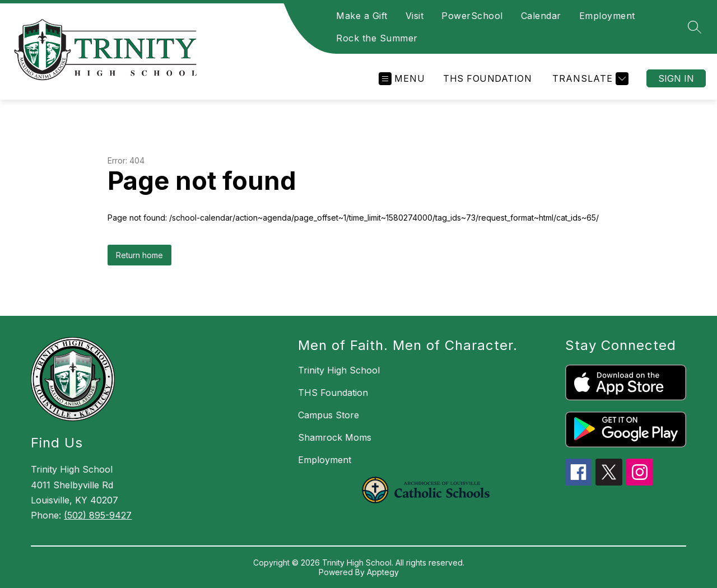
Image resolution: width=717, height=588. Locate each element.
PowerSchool (472, 16)
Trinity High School (339, 370)
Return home (139, 255)
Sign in (676, 78)
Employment (607, 16)
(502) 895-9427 (98, 515)
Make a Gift (362, 16)
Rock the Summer (377, 38)
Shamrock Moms (335, 437)
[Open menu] (402, 79)
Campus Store (329, 415)
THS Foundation (487, 78)
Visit (415, 16)
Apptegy (383, 572)
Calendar (541, 16)
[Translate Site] (589, 79)
